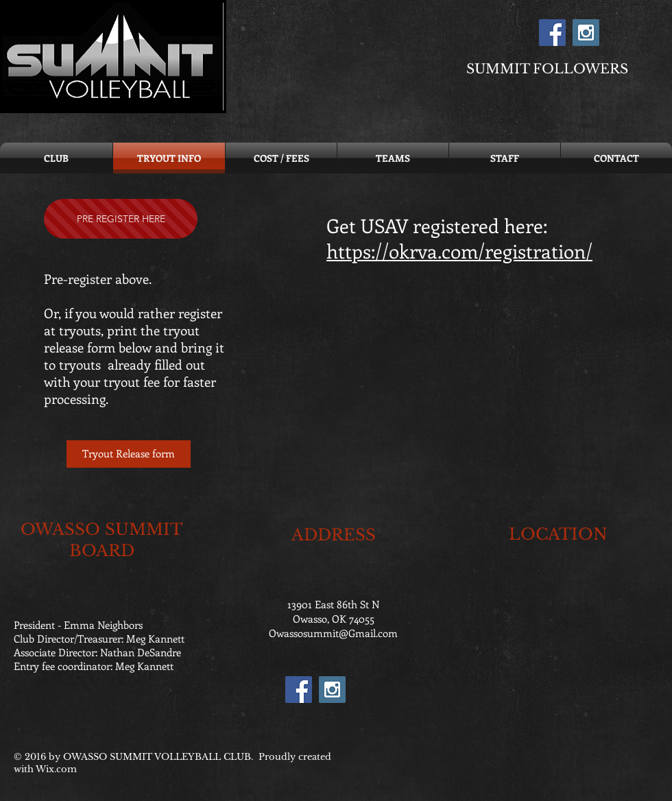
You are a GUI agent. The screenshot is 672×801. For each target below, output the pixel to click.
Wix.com (56, 769)
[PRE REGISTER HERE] (121, 219)
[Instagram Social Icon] (586, 33)
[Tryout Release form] (129, 454)
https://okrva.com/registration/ (459, 251)
